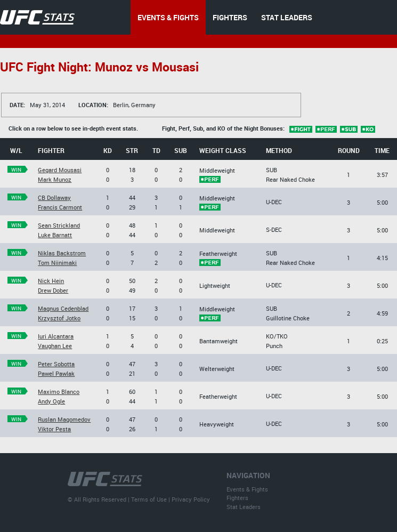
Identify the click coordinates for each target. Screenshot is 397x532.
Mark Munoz (55, 179)
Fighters (237, 498)
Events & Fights (247, 489)
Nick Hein (51, 281)
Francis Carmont (60, 207)
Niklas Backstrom (62, 253)
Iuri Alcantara (56, 336)
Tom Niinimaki (57, 263)
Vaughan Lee (55, 346)
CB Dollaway (54, 198)
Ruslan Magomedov (64, 419)
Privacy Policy (191, 499)
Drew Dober (53, 290)
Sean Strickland (59, 225)
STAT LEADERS (287, 17)
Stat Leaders (244, 507)
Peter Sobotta (56, 364)
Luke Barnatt (55, 235)
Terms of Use (149, 499)
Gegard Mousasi (60, 170)
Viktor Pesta (54, 429)
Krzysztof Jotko (59, 318)
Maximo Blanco (59, 392)
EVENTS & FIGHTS (168, 17)
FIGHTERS (230, 17)
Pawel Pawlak (56, 373)
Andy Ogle (51, 401)
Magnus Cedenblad (63, 308)
